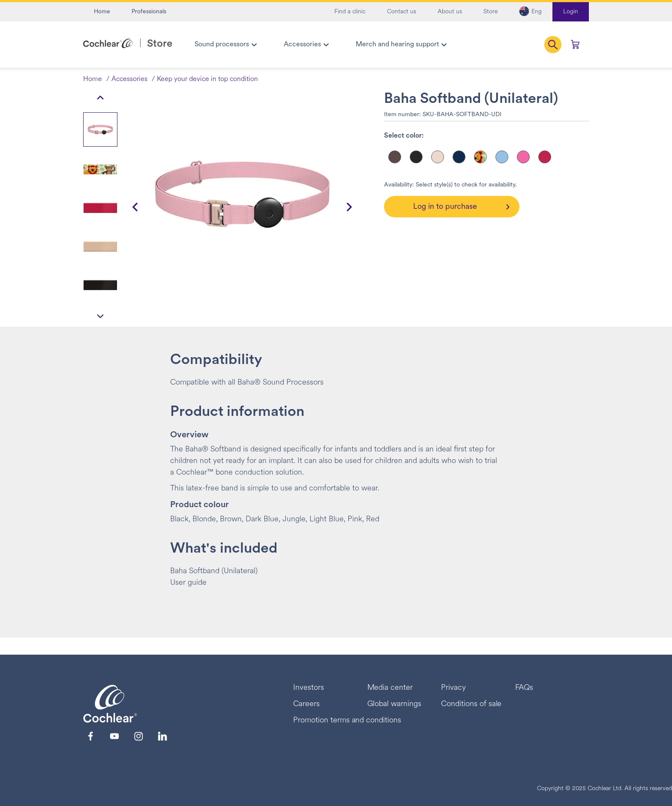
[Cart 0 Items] (575, 45)
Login (571, 12)
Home (102, 12)
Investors (309, 688)
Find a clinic (350, 12)
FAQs (524, 688)
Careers (306, 704)
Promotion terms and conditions (347, 720)
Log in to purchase (445, 207)
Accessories (129, 79)
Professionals (149, 12)
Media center (390, 688)
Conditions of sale (471, 704)
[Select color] (395, 157)
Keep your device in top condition (207, 79)
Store (490, 12)
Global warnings (394, 704)
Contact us (402, 12)
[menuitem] (225, 45)
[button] (530, 12)
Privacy (453, 688)
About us (450, 12)
